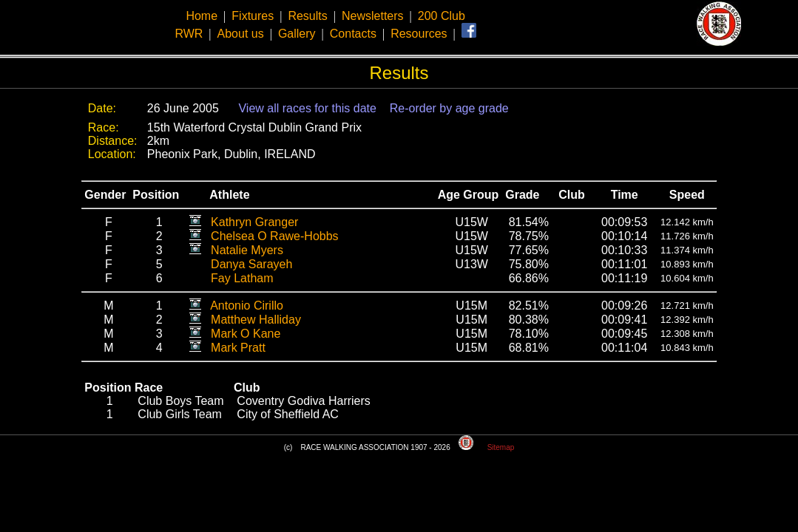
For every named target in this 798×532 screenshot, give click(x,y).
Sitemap (501, 447)
